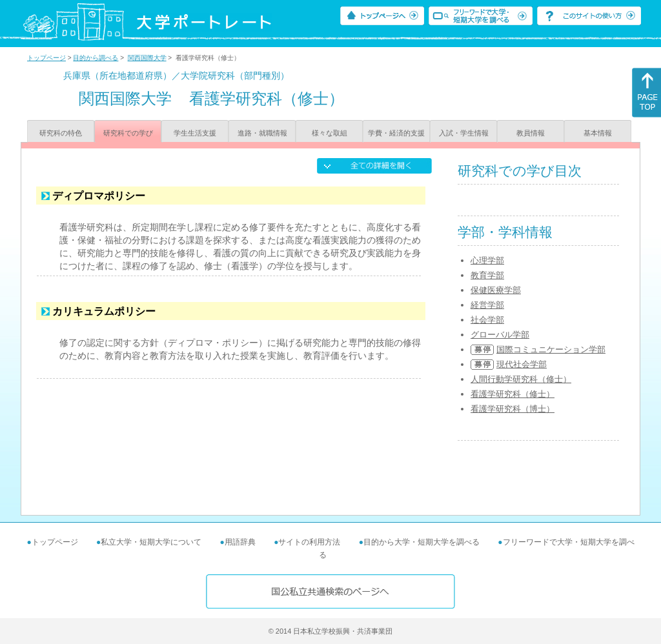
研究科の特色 (61, 133)
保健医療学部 (496, 290)
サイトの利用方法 (309, 542)
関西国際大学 (147, 58)
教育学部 (487, 275)
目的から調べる (96, 58)
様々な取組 (330, 133)
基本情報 (598, 133)
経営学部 (487, 305)
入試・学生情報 (464, 133)
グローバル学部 (500, 335)
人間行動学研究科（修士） (521, 379)
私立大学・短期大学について (151, 542)
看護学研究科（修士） (513, 394)
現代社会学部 (522, 364)
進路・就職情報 (262, 133)
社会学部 (487, 320)
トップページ (46, 58)
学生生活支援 (195, 133)
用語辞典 (240, 542)
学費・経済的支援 (396, 133)
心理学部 (487, 260)
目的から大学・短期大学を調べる (422, 542)
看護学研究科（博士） (513, 409)
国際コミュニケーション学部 (551, 349)
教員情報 (531, 133)
